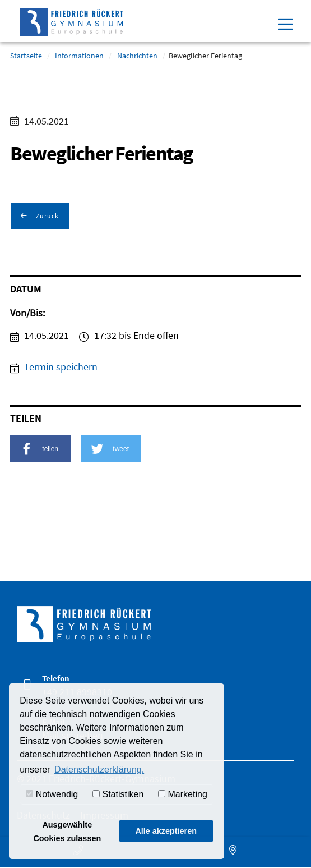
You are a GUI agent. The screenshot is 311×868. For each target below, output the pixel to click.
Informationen (79, 56)
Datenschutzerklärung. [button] (99, 770)
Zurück (47, 216)
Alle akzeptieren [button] (166, 831)
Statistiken (118, 794)
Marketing (183, 794)
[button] (40, 449)
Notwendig (52, 794)
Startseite (26, 56)
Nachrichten (137, 56)
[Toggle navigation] (285, 23)
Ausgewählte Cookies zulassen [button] (67, 832)
